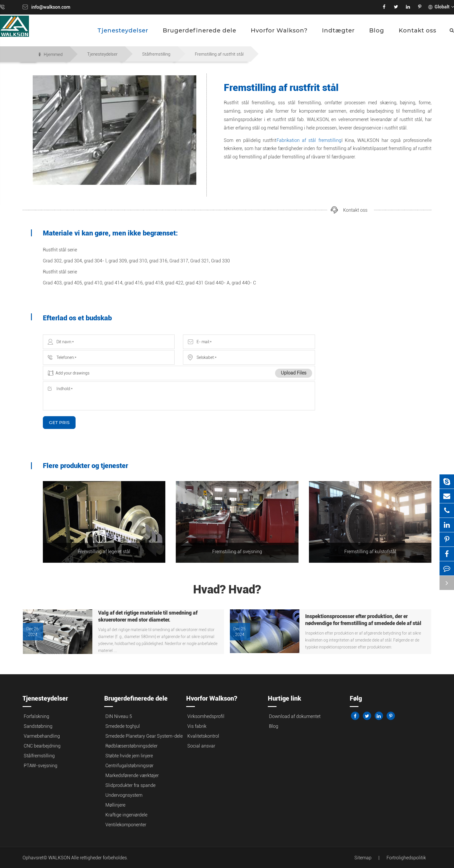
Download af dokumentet (295, 716)
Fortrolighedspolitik (406, 858)
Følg (356, 698)
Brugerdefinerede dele (199, 30)
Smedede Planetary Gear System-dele (144, 736)
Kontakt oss (418, 30)
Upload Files (294, 373)
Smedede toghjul (123, 726)
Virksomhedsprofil (206, 716)
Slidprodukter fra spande (130, 785)
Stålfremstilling (156, 54)
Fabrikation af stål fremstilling (309, 140)
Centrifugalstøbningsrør (129, 766)
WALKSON (60, 858)
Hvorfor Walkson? (279, 30)
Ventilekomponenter (126, 825)
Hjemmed (53, 54)
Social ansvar (201, 746)
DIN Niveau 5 (119, 716)
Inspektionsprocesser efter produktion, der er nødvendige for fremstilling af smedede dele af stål (363, 620)
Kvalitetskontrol (203, 736)
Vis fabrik (197, 726)
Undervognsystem (124, 795)
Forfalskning (36, 716)
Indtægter (338, 30)
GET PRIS (59, 422)
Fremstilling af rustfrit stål (219, 54)
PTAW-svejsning (41, 766)
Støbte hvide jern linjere (129, 756)
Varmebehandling (42, 736)
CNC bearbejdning (42, 746)
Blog (377, 30)
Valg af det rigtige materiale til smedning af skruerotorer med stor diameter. (148, 616)
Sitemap (363, 858)
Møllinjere (115, 805)
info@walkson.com (51, 7)
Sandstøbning (38, 726)
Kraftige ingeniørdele (126, 815)
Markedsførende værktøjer (132, 775)
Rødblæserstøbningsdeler (131, 746)
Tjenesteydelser (123, 30)
